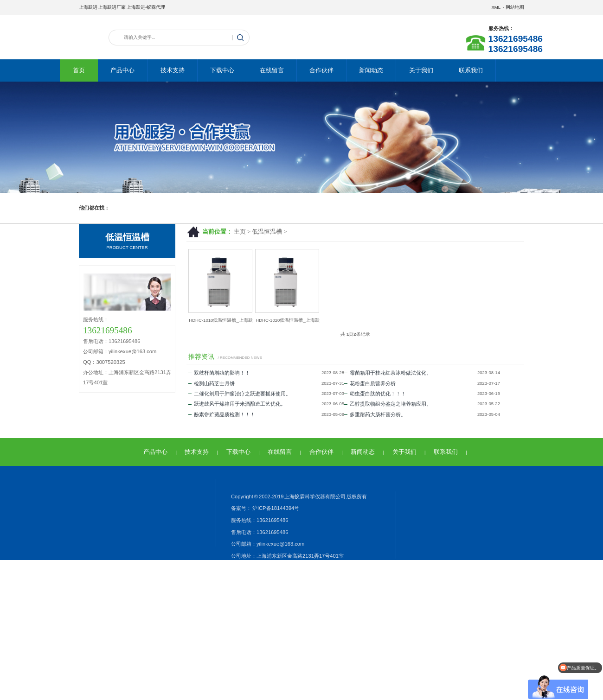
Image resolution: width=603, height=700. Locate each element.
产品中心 (122, 70)
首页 (79, 70)
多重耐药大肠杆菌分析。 (375, 414)
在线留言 (272, 70)
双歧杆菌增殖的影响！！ (219, 373)
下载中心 (222, 70)
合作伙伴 (321, 70)
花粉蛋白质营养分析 (370, 383)
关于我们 (421, 70)
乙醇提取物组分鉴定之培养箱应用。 (388, 404)
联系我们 (471, 70)
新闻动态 (371, 70)
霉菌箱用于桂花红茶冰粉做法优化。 (388, 373)
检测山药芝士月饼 (212, 383)
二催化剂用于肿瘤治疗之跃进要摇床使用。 (240, 394)
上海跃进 (88, 7)
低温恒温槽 (267, 232)
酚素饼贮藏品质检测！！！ (222, 414)
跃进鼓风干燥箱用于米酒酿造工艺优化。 (237, 404)
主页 (240, 232)
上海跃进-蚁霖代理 (146, 7)
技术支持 (173, 70)
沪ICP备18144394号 (275, 508)
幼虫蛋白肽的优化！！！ (375, 394)
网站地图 (515, 7)
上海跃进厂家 (112, 7)
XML (496, 7)
